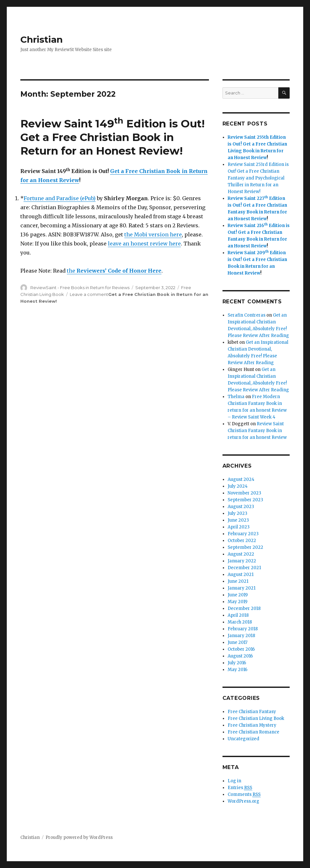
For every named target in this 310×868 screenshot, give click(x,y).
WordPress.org (243, 801)
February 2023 (243, 534)
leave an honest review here (144, 244)
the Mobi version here (153, 234)
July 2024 (238, 486)
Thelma (236, 397)
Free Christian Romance (253, 732)
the (114, 271)
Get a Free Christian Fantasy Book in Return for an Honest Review (257, 212)
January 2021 (242, 588)
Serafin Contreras (247, 315)
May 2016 (238, 670)
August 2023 (241, 507)
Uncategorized (243, 739)
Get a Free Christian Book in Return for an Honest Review (257, 266)
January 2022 (242, 561)
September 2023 (245, 500)
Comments (244, 795)
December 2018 (244, 608)
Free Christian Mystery (252, 725)
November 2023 (244, 493)
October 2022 (242, 541)
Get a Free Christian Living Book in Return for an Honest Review (257, 151)
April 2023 (239, 527)
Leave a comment (89, 294)
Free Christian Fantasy (252, 712)
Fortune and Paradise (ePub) (60, 198)
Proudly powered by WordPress (79, 837)
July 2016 (237, 663)
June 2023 (238, 520)
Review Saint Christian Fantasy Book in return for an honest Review (257, 431)
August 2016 (240, 656)
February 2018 (243, 629)
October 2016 (241, 649)
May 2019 (238, 602)
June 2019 (238, 595)
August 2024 (241, 479)
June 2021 (238, 581)
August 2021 (241, 575)
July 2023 (238, 513)
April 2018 (238, 615)
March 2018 (240, 622)
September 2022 (245, 547)
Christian (41, 39)
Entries (240, 788)
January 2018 (241, 636)
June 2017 (238, 642)
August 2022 (241, 554)
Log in (234, 781)
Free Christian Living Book (256, 718)
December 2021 (244, 568)
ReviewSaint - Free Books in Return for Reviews (80, 288)
